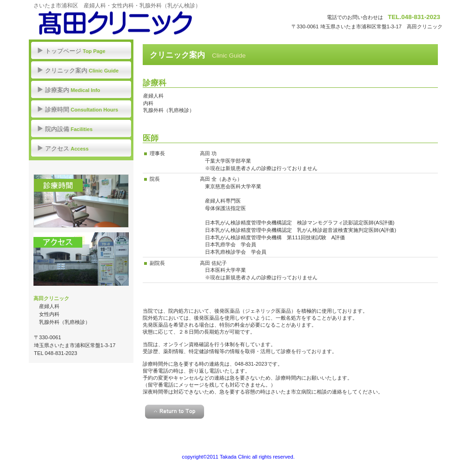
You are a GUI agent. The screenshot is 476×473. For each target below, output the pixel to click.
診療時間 (81, 201)
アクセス (81, 259)
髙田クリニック (122, 23)
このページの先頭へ (175, 412)
